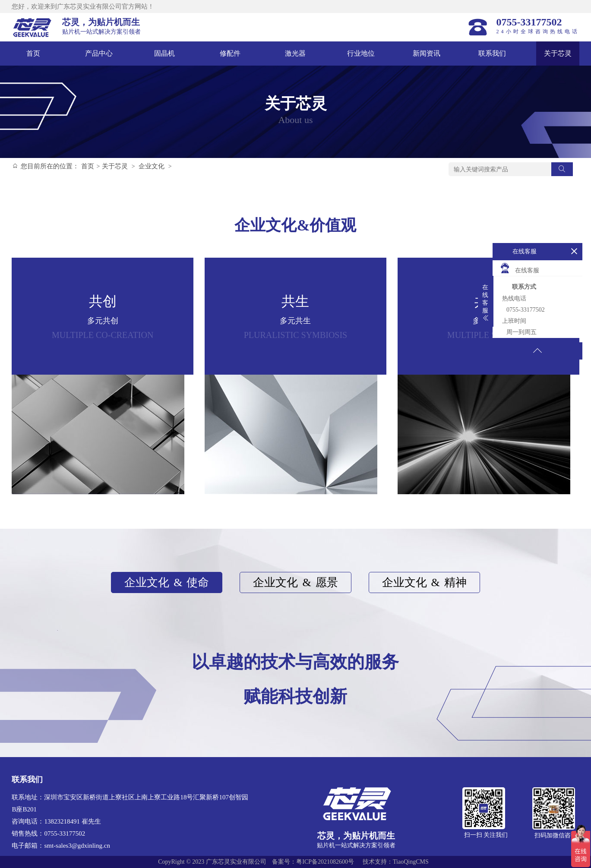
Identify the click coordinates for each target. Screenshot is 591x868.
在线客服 (519, 268)
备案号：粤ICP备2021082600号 (313, 862)
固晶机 (164, 53)
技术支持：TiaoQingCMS (396, 862)
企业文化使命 (167, 582)
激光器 (295, 53)
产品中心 (99, 53)
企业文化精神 (424, 582)
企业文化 (152, 166)
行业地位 (361, 53)
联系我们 (492, 53)
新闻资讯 (427, 53)
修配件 (230, 53)
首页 (33, 53)
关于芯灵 (558, 53)
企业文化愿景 (295, 582)
